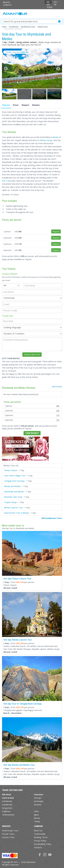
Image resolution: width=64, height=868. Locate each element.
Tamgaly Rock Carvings (14, 481)
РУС (55, 2)
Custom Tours (8, 837)
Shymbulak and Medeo (14, 492)
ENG (48, 2)
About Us (6, 2)
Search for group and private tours (21, 21)
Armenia (38, 805)
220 (58, 411)
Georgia (38, 798)
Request (25, 105)
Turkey (37, 821)
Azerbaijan (39, 801)
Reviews (36, 105)
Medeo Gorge (46, 140)
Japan (36, 815)
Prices (16, 105)
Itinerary (6, 105)
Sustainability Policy (43, 844)
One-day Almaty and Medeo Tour (19, 765)
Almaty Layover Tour (13, 507)
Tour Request (32, 433)
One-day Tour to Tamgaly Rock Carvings (23, 704)
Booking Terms (41, 837)
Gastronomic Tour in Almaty (16, 513)
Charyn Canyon (11, 470)
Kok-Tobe (6, 181)
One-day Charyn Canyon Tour (17, 579)
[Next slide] (58, 69)
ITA (55, 5)
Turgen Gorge (10, 502)
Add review (57, 386)
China (36, 811)
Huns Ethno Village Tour (15, 476)
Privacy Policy (40, 841)
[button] (9, 94)
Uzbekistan (7, 801)
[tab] (32, 465)
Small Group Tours (10, 830)
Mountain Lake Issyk (13, 497)
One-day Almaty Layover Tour (18, 640)
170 (58, 415)
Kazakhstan (7, 805)
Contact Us (7, 5)
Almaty (55, 137)
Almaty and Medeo (12, 486)
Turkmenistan (8, 815)
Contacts (38, 847)
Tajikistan (6, 811)
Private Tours (8, 834)
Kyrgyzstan (7, 808)
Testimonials (40, 834)
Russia (37, 818)
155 (58, 420)
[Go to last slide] (6, 69)
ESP (48, 5)
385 (58, 406)
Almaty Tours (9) (11, 465)
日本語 (50, 7)
